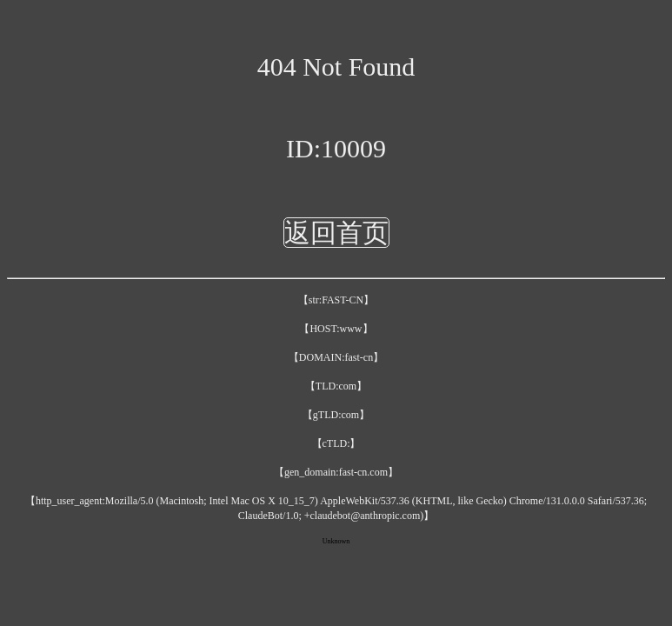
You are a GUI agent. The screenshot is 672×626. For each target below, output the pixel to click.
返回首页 (336, 233)
